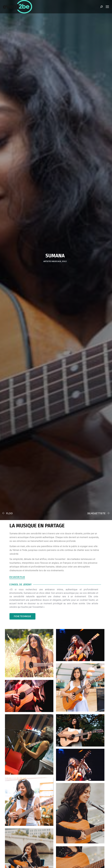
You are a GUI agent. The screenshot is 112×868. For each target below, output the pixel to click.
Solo (64, 262)
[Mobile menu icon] (107, 7)
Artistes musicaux (52, 262)
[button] (17, 578)
